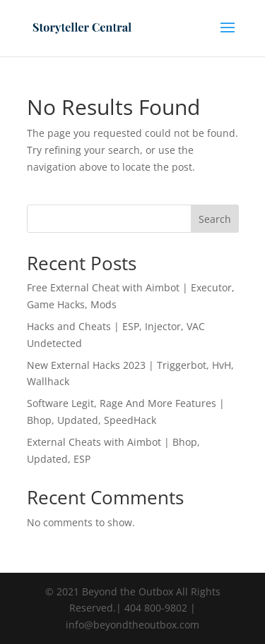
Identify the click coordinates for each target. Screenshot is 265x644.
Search (215, 219)
